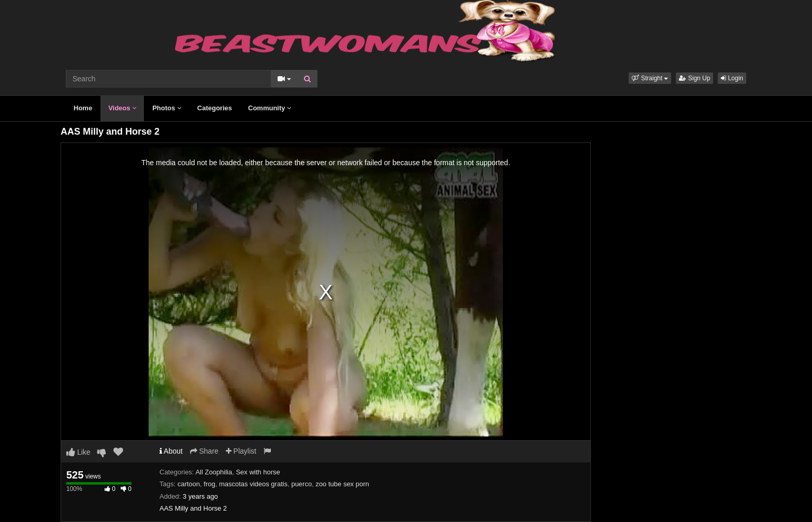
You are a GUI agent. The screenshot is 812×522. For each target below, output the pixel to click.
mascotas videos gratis (253, 484)
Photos (167, 108)
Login (732, 78)
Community (270, 108)
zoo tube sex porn (342, 484)
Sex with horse (258, 472)
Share (204, 451)
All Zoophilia (214, 472)
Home (83, 108)
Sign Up (694, 78)
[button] (650, 78)
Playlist (241, 451)
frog (209, 484)
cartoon (189, 484)
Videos (122, 108)
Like (78, 452)
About (171, 451)
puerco (301, 484)
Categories (215, 108)
